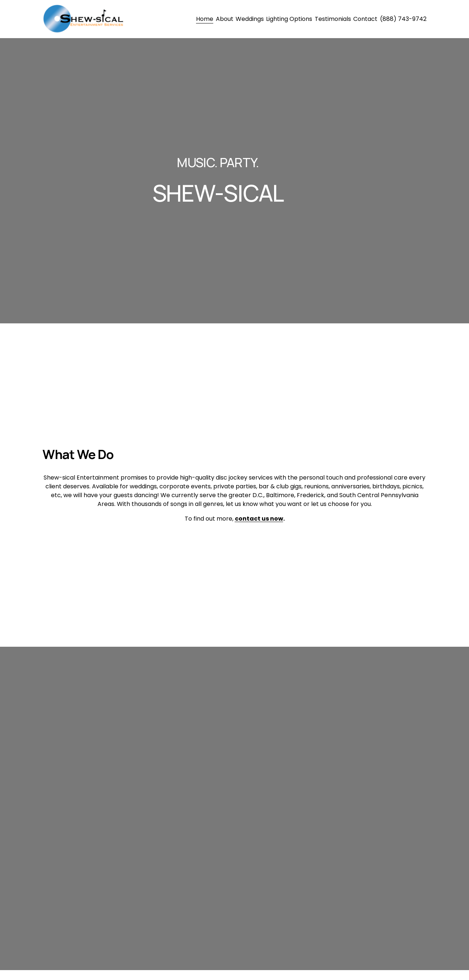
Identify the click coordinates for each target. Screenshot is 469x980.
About (225, 19)
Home (205, 19)
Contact (365, 19)
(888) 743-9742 (403, 19)
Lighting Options (289, 19)
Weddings (250, 19)
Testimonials (333, 19)
